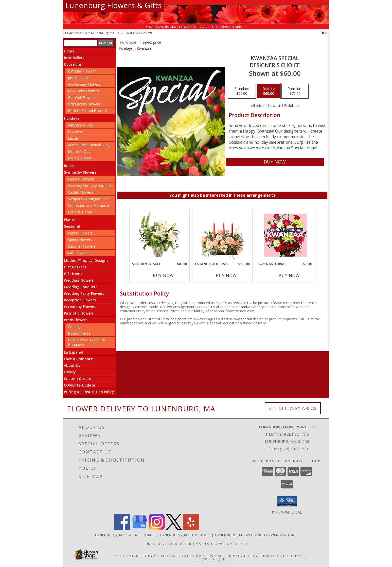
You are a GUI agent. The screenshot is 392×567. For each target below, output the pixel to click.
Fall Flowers (78, 253)
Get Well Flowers (82, 97)
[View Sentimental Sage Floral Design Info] (160, 235)
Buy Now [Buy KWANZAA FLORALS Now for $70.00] (289, 276)
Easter (73, 138)
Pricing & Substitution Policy (89, 392)
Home (69, 51)
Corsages (76, 327)
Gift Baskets (75, 267)
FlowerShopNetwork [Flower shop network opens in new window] (199, 556)
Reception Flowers (80, 300)
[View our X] (174, 529)
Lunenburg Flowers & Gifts (114, 5)
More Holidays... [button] (81, 158)
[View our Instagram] (157, 529)
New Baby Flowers (83, 91)
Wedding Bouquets (81, 287)
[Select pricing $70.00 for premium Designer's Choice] (295, 91)
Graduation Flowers (84, 104)
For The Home (80, 212)
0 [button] (324, 33)
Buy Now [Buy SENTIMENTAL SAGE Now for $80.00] (163, 276)
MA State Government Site (222, 544)
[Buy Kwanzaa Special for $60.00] (275, 162)
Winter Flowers (80, 233)
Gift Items (73, 274)
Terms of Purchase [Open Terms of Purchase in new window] (283, 556)
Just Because (79, 78)
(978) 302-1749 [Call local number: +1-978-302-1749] (143, 33)
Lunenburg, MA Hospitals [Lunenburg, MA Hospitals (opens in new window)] (185, 535)
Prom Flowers (76, 320)
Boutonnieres (79, 333)
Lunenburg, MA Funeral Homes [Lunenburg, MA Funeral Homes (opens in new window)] (125, 535)
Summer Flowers (82, 246)
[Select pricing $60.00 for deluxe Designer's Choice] (269, 91)
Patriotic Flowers (79, 313)
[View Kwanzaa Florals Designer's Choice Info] (285, 235)
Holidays (72, 118)
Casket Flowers (81, 192)
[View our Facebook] (122, 529)
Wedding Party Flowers (84, 293)
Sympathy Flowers (80, 172)
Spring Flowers (80, 240)
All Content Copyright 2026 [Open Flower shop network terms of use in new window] (145, 556)
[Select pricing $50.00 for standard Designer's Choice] (242, 91)
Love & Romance (78, 359)
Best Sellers (74, 58)
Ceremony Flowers (80, 307)
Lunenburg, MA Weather (168, 544)
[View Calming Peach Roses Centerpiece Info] (222, 235)
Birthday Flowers (82, 71)
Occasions (73, 64)
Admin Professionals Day (89, 145)
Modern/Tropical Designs (86, 260)
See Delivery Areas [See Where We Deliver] (293, 408)
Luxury (70, 372)
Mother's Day (79, 151)
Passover (76, 132)
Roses (69, 166)
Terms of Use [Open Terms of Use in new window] (211, 559)
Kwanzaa (144, 48)
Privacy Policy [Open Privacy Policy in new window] (242, 556)
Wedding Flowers (79, 280)
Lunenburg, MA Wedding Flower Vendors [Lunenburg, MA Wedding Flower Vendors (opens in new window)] (256, 535)
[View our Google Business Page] (139, 529)
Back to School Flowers (87, 111)
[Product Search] (81, 43)
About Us (72, 365)
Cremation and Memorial (88, 205)
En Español (74, 352)
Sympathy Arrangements (88, 199)
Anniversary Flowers (84, 84)
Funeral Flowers (81, 179)
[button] (287, 501)
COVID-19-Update (79, 385)
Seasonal (72, 226)
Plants (69, 220)
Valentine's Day (81, 125)
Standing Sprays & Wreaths (90, 186)
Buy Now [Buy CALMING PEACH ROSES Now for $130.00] (226, 276)
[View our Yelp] (191, 529)
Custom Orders (77, 379)
